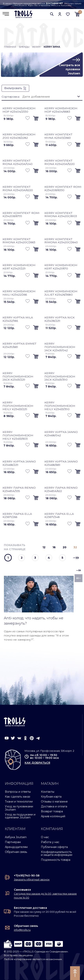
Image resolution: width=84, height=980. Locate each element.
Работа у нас (50, 842)
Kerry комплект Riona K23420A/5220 (60, 162)
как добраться (37, 763)
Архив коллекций (53, 816)
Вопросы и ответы (18, 792)
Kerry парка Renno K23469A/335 (19, 489)
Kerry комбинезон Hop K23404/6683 (61, 110)
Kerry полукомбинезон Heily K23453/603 (18, 435)
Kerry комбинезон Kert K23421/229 (19, 267)
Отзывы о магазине (54, 802)
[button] (52, 14)
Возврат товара (52, 811)
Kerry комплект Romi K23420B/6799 (21, 215)
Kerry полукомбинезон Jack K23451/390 (60, 376)
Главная (10, 47)
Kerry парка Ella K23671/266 (17, 515)
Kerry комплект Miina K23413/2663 (58, 136)
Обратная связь (16, 852)
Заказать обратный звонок (32, 879)
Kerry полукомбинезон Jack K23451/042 (60, 347)
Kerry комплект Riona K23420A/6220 (18, 188)
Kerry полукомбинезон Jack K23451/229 (18, 376)
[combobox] (51, 97)
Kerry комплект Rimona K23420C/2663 (19, 241)
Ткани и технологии (19, 802)
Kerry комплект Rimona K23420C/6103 (61, 215)
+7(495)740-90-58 (27, 876)
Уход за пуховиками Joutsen (19, 808)
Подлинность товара (56, 860)
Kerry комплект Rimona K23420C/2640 (61, 241)
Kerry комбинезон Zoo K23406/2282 (19, 136)
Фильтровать (15, 88)
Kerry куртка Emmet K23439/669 (19, 345)
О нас (45, 837)
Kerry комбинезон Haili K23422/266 (19, 293)
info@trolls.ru (22, 930)
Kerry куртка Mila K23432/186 (18, 319)
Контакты (48, 792)
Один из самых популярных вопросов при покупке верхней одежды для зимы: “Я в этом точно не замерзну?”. (36, 635)
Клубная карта (51, 797)
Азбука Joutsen (16, 837)
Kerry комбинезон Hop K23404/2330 (19, 110)
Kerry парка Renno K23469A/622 (61, 489)
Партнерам (13, 842)
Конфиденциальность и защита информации (57, 853)
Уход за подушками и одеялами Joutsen (20, 816)
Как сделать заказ (18, 797)
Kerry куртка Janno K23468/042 (61, 434)
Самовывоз (22, 890)
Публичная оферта (54, 847)
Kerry (37, 47)
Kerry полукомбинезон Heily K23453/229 (18, 406)
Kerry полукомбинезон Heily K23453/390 (60, 406)
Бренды (24, 47)
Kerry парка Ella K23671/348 (59, 515)
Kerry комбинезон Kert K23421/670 (61, 267)
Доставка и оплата (54, 806)
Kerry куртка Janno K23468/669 (61, 463)
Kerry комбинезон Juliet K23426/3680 (61, 293)
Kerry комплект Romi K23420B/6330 (63, 188)
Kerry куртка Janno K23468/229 (19, 463)
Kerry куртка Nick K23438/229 (60, 319)
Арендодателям (16, 847)
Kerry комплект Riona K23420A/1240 (18, 162)
